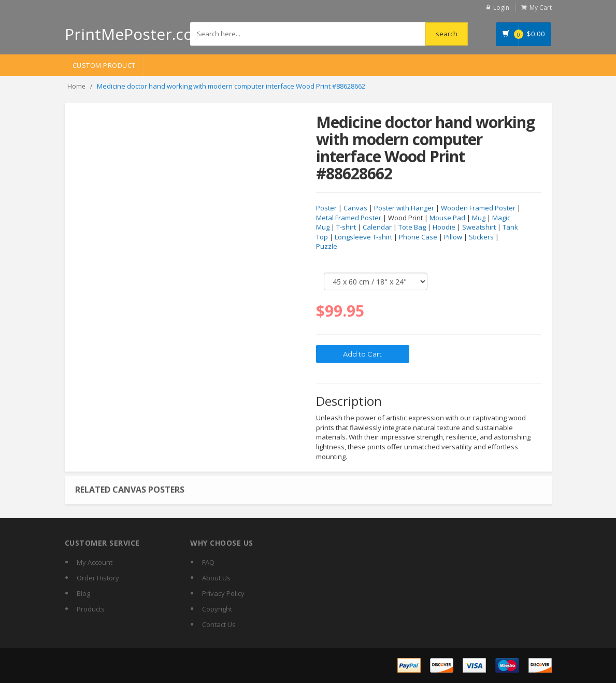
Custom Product (104, 65)
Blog (83, 593)
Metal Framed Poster (349, 218)
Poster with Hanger (404, 208)
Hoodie (444, 227)
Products (91, 609)
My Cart (541, 8)
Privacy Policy (223, 593)
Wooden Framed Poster (478, 208)
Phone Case (418, 237)
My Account (95, 562)
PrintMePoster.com (136, 34)
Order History (98, 578)
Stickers (481, 237)
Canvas (355, 208)
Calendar (377, 227)
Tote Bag (412, 227)
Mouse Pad (447, 218)
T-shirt (346, 227)
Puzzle (327, 247)
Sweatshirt (479, 227)
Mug (479, 218)
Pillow (453, 237)
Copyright (217, 609)
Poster (326, 208)
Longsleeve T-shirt (363, 237)
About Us (216, 578)
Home (76, 86)
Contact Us (219, 624)
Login (501, 8)
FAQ (208, 562)
